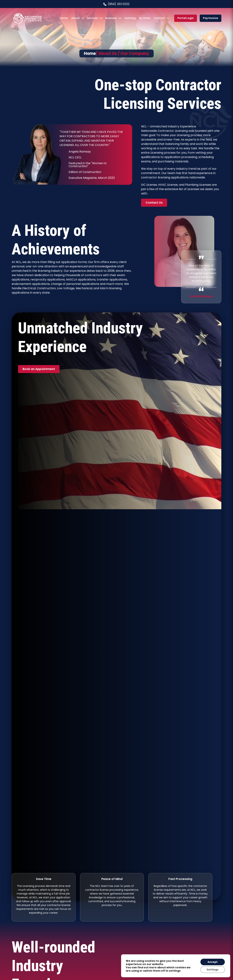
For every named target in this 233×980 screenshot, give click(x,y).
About (75, 18)
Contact (159, 18)
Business (111, 18)
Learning (130, 18)
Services (92, 18)
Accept (213, 962)
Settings (213, 970)
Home (64, 18)
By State (145, 18)
